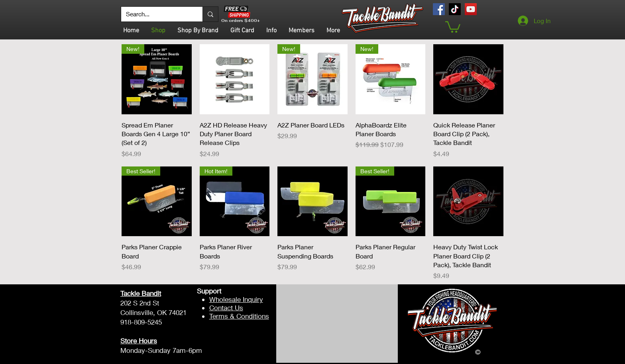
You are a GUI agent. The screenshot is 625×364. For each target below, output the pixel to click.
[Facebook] (439, 9)
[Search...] (156, 14)
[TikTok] (455, 9)
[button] (453, 26)
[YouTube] (471, 9)
